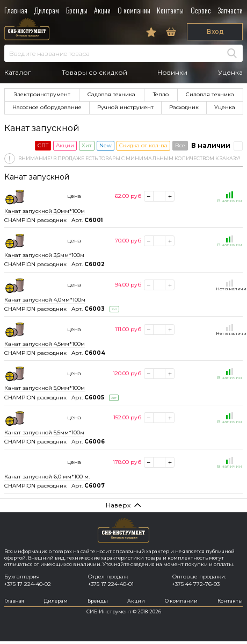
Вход (215, 31)
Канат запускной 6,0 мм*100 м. (47, 477)
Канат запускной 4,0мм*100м (45, 300)
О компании (134, 10)
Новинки (172, 73)
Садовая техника (111, 94)
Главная (16, 10)
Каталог (18, 73)
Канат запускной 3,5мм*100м (44, 255)
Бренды (77, 10)
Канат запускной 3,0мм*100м (45, 211)
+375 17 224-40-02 (28, 584)
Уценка (230, 73)
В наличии (211, 145)
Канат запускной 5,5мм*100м (44, 432)
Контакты (170, 10)
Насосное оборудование (47, 107)
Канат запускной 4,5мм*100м (45, 344)
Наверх (118, 505)
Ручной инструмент (125, 107)
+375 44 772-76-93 (196, 584)
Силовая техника (210, 94)
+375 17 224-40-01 (111, 584)
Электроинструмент (42, 94)
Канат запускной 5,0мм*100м (45, 388)
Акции (102, 10)
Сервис (201, 10)
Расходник (184, 107)
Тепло (161, 94)
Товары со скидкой (95, 73)
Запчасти (230, 10)
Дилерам (46, 10)
